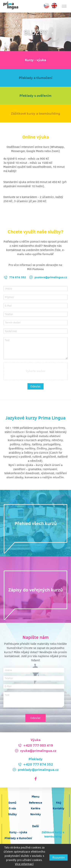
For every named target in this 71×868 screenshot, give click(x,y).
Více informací (24, 864)
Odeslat (35, 387)
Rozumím (59, 857)
